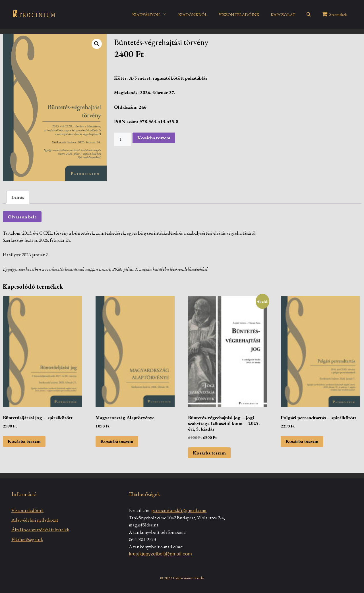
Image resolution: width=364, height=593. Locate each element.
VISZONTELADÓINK (239, 14)
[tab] (18, 197)
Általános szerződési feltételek (40, 530)
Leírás (18, 197)
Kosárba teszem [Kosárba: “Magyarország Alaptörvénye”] (117, 441)
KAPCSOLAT (283, 14)
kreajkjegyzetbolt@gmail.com (160, 554)
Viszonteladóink (27, 510)
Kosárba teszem (154, 138)
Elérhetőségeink (27, 539)
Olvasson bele (22, 217)
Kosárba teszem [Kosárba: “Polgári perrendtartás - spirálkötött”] (302, 441)
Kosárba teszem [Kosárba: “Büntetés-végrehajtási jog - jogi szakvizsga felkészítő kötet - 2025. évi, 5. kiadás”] (209, 453)
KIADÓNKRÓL (193, 14)
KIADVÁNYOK (152, 15)
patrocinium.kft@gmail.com (179, 510)
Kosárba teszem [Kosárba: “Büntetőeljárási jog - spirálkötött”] (24, 441)
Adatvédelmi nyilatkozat (35, 520)
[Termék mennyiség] (123, 139)
